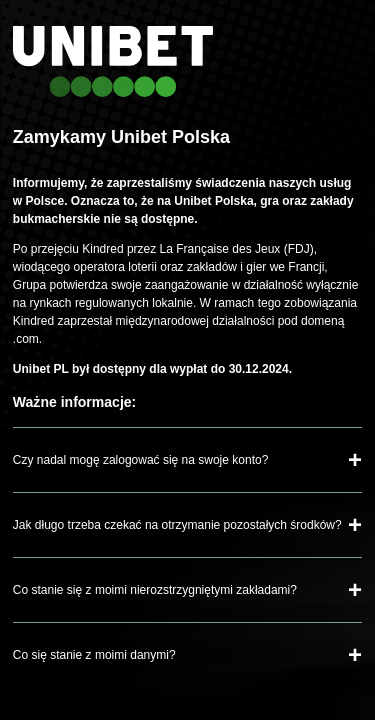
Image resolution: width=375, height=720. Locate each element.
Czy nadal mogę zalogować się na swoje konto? (140, 460)
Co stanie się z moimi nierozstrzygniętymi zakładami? (155, 590)
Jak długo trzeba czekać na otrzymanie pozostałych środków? (177, 525)
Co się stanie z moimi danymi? (94, 655)
